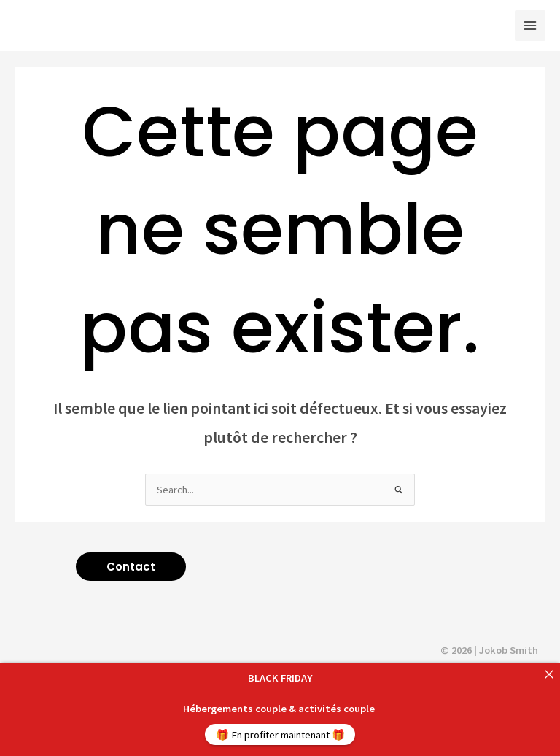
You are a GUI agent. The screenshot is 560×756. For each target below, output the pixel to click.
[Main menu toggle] (530, 26)
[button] (131, 567)
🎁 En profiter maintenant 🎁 (280, 735)
